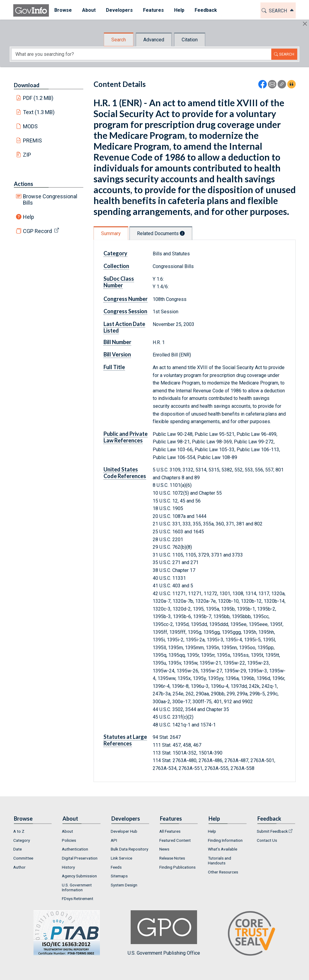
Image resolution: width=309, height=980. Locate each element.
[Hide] (305, 24)
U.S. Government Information (77, 887)
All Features (170, 831)
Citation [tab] (190, 40)
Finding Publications (177, 867)
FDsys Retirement (78, 899)
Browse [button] (63, 10)
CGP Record (37, 231)
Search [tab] (119, 40)
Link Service (121, 858)
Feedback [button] (205, 10)
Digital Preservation (80, 858)
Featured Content (175, 840)
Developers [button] (119, 10)
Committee (23, 858)
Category (115, 253)
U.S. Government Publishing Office (164, 933)
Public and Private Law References (126, 437)
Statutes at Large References (125, 740)
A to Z (19, 831)
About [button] (89, 10)
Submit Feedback (272, 831)
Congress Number (126, 299)
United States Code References (125, 473)
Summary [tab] (111, 233)
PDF (38, 98)
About (67, 831)
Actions (24, 184)
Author (19, 867)
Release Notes (172, 858)
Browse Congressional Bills (50, 200)
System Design (124, 885)
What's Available (223, 849)
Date (18, 849)
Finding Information (225, 840)
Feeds (116, 867)
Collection (116, 266)
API (114, 840)
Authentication (75, 849)
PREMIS (32, 140)
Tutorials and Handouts (220, 860)
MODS (30, 126)
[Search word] (142, 54)
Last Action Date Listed (124, 327)
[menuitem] (63, 10)
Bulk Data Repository (129, 849)
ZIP (27, 155)
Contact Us (267, 840)
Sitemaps (119, 876)
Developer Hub (124, 831)
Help (29, 217)
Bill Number (117, 342)
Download (27, 85)
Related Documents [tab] (161, 233)
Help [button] (179, 10)
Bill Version (117, 354)
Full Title (114, 367)
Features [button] (153, 10)
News (164, 849)
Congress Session (125, 311)
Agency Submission (79, 876)
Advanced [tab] (154, 40)
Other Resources (223, 872)
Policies (69, 840)
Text (39, 112)
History (68, 867)
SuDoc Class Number (119, 282)
